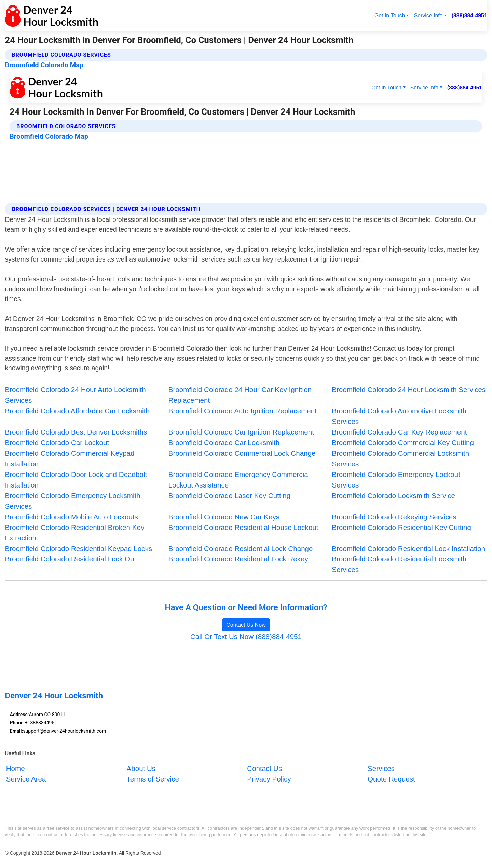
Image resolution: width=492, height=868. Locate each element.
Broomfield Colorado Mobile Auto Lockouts (71, 517)
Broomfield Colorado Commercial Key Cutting (403, 443)
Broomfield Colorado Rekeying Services (394, 517)
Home (16, 769)
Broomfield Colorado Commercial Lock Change (242, 453)
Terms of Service (153, 779)
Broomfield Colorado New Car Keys (224, 517)
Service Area (26, 779)
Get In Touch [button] (390, 16)
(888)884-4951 (469, 16)
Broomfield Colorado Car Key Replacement (399, 432)
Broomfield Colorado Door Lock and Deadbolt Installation (76, 480)
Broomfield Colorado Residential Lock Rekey (238, 559)
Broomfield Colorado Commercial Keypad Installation (70, 458)
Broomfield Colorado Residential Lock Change (241, 549)
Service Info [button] (428, 16)
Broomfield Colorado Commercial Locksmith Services (400, 458)
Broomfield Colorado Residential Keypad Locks (78, 549)
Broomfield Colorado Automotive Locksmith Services (399, 416)
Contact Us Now (246, 625)
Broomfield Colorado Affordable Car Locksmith (77, 411)
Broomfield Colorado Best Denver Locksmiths (76, 432)
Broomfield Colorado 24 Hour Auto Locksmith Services (75, 395)
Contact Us (264, 769)
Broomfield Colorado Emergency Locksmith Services (72, 501)
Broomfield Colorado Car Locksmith (224, 443)
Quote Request (391, 779)
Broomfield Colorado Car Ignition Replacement (241, 432)
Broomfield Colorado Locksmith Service (393, 496)
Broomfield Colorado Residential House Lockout (243, 527)
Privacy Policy (269, 779)
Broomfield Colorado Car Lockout (57, 443)
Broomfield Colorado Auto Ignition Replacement (243, 411)
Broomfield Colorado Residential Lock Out (70, 559)
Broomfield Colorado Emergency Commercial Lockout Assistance (239, 480)
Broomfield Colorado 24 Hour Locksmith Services (409, 390)
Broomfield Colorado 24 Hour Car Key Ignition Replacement (240, 395)
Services (381, 769)
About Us (141, 769)
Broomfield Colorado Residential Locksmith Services (399, 564)
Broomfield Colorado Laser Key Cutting (229, 496)
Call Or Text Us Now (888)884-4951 (246, 636)
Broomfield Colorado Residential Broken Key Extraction (74, 533)
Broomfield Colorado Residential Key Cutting (401, 527)
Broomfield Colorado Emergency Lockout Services (396, 480)
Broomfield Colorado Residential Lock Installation (408, 549)
